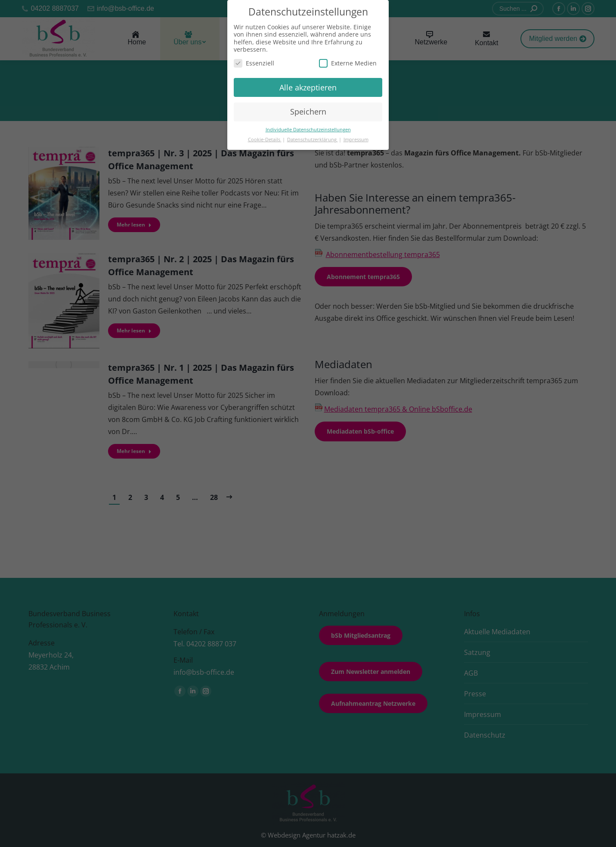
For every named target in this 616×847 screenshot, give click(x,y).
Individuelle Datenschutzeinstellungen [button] (308, 130)
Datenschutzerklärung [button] (313, 140)
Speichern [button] (308, 112)
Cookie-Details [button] (265, 140)
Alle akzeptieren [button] (308, 87)
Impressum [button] (356, 140)
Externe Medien (348, 63)
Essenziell (254, 63)
